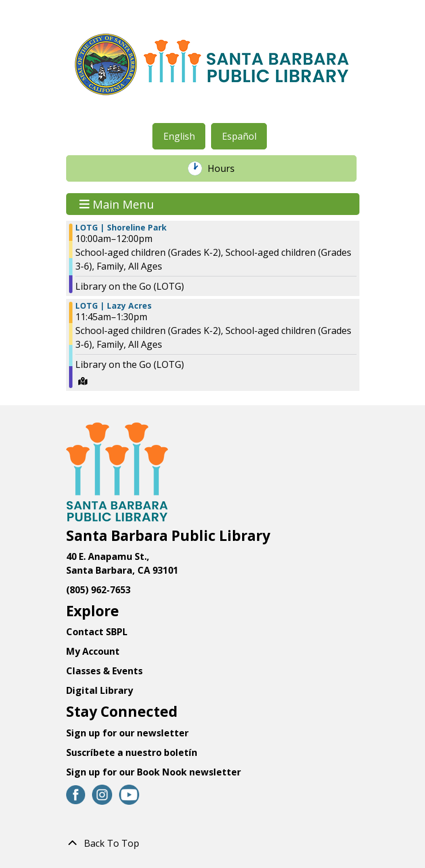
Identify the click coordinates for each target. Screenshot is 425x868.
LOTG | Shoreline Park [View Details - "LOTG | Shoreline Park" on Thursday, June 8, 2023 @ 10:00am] (121, 228)
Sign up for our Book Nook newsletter (155, 772)
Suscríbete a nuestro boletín (132, 752)
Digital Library (99, 690)
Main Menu (117, 204)
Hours (227, 168)
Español (239, 136)
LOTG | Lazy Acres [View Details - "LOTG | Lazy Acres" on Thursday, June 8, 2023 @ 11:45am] (114, 306)
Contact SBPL (97, 632)
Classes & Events (104, 671)
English (179, 136)
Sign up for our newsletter (127, 733)
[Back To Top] (213, 843)
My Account (93, 651)
